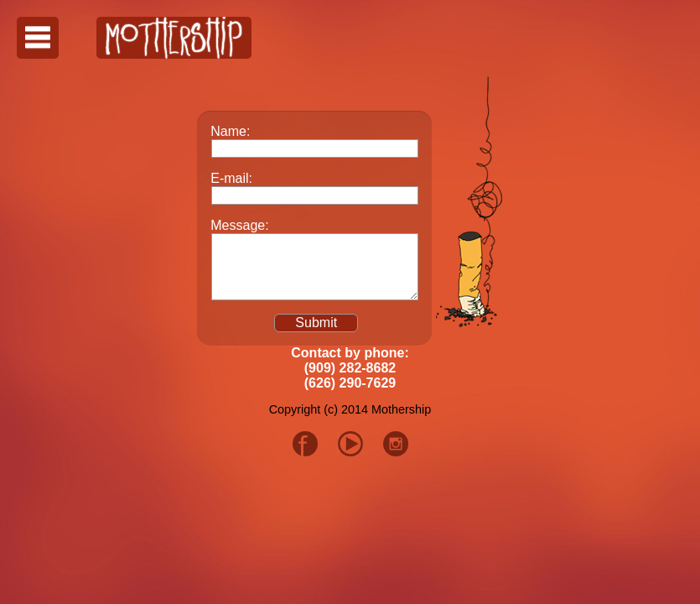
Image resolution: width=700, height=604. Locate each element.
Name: (230, 131)
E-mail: (231, 178)
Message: (239, 225)
